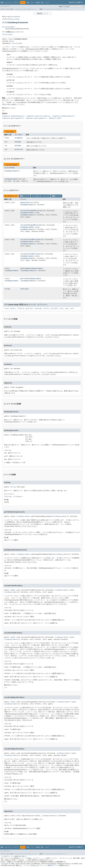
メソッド (34, 9)
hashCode (38, 308)
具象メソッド (56, 196)
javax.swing (15, 19)
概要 (2, 2)
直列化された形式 (55, 118)
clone (6, 308)
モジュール (8, 2)
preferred (19, 149)
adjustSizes (25, 202)
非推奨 (38, 2)
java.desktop (15, 17)
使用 (28, 2)
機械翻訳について (42, 13)
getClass (30, 308)
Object (12, 41)
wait (62, 308)
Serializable (7, 34)
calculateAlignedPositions (31, 211)
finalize (21, 308)
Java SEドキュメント (39, 858)
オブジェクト (42, 305)
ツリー (32, 2)
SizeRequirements (11, 171)
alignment (19, 138)
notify (46, 308)
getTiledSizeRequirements (31, 279)
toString (24, 289)
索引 (42, 2)
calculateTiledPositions (30, 239)
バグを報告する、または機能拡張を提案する (14, 856)
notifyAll (54, 308)
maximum (18, 142)
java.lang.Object (8, 27)
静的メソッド (25, 196)
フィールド (17, 9)
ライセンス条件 (29, 865)
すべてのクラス (5, 6)
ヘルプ (47, 2)
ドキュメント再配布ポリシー (48, 865)
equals (13, 308)
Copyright (5, 864)
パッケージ (16, 2)
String (7, 289)
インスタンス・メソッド (40, 196)
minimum (18, 146)
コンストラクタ (26, 9)
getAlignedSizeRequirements (32, 268)
